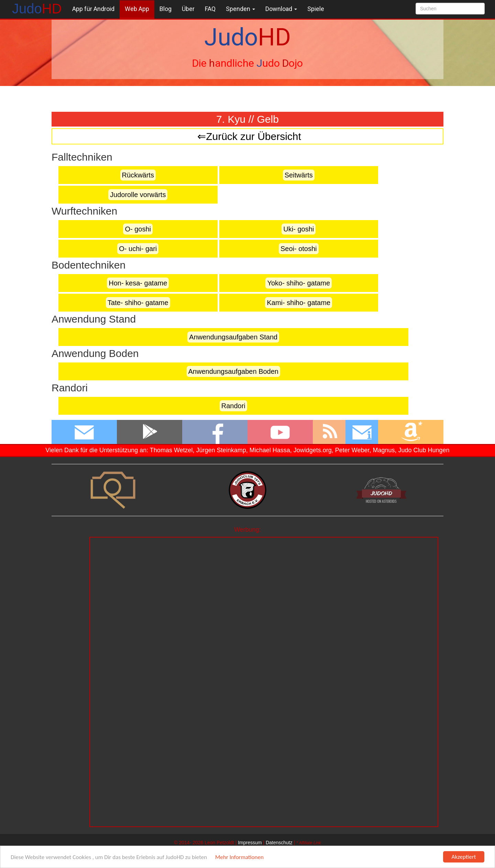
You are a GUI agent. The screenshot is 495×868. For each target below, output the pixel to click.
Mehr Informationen (239, 858)
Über (188, 9)
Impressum (250, 843)
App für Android (93, 9)
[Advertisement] (264, 586)
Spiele (316, 9)
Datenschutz (279, 843)
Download (281, 9)
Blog (166, 9)
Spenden (240, 9)
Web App (137, 9)
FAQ (210, 9)
